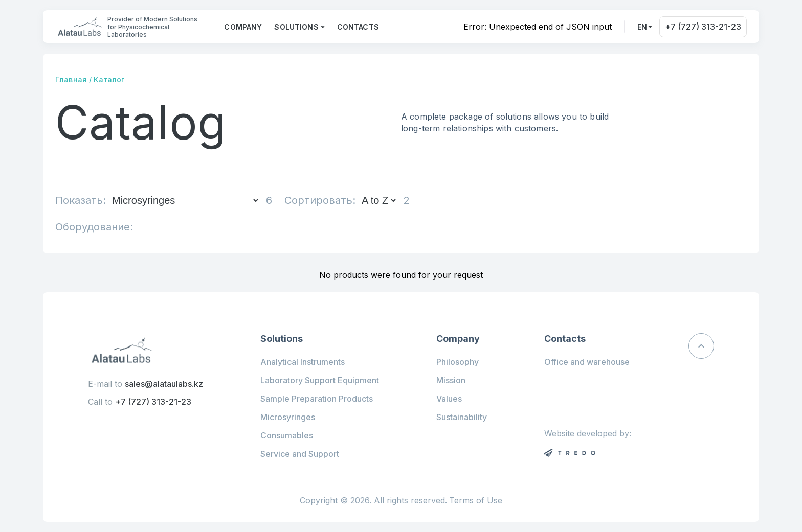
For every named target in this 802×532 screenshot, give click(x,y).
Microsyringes (288, 417)
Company (243, 27)
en (642, 27)
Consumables (287, 435)
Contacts (358, 27)
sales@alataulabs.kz (164, 384)
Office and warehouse (587, 362)
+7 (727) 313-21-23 (703, 27)
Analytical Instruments (303, 362)
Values (449, 399)
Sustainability (462, 417)
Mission (451, 380)
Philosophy (458, 362)
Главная (71, 79)
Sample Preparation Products (317, 399)
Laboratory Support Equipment (320, 380)
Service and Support (300, 454)
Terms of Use (476, 501)
